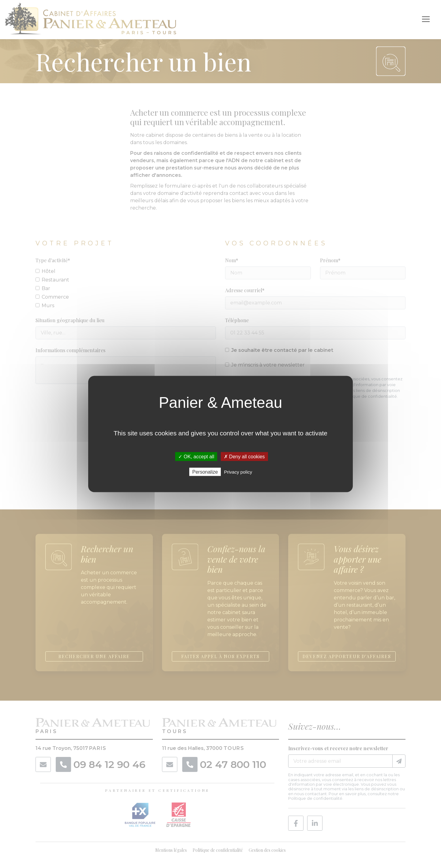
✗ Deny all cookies (244, 456)
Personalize (205, 472)
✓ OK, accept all (196, 456)
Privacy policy (238, 472)
